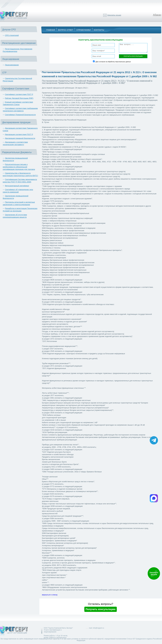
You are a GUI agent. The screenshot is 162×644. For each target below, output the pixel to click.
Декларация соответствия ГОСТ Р (19, 134)
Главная (51, 30)
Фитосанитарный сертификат (17, 186)
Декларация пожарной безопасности (20, 138)
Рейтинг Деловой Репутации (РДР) (19, 98)
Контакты (99, 30)
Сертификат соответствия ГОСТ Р (19, 94)
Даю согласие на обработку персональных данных (113, 62)
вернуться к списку (50, 595)
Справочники (83, 30)
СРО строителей (12, 35)
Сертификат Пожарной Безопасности (20, 115)
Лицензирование (12, 65)
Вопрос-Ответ (66, 30)
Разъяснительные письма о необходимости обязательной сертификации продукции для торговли (19, 167)
